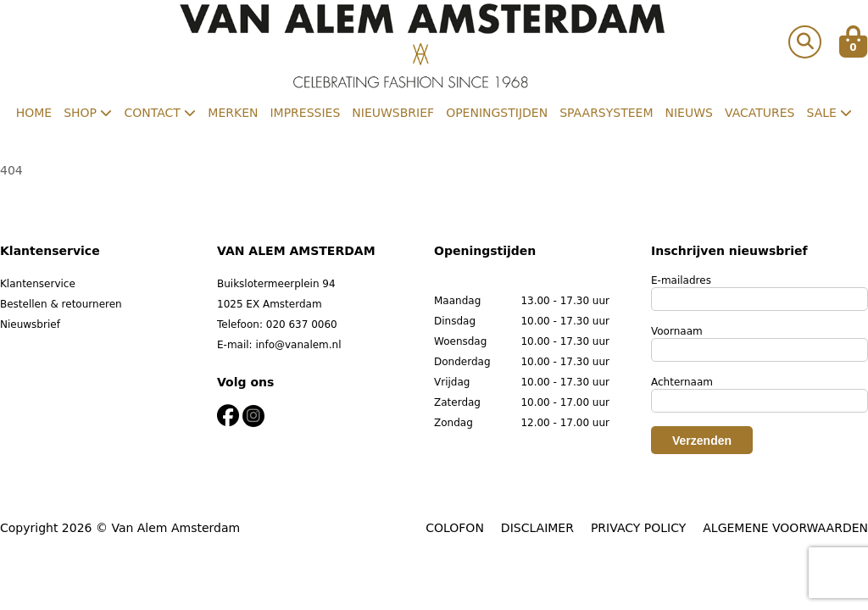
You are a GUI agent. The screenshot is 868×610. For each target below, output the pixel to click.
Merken (233, 113)
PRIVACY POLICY (638, 528)
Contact (160, 113)
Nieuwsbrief (393, 113)
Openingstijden (497, 113)
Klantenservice (38, 284)
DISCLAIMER (537, 528)
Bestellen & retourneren (61, 304)
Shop (88, 113)
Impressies (305, 113)
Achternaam (682, 382)
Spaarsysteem (606, 113)
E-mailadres (681, 280)
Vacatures (760, 113)
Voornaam (677, 331)
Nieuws (689, 113)
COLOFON (455, 528)
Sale (830, 113)
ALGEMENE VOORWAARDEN (785, 528)
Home (34, 113)
